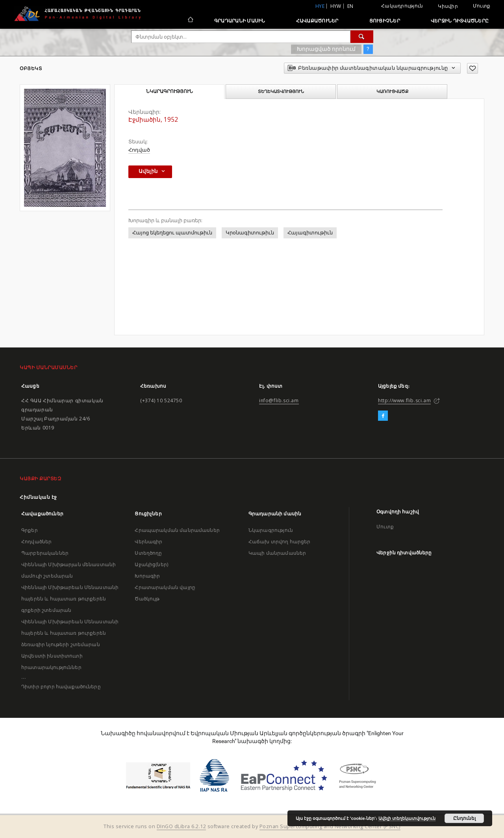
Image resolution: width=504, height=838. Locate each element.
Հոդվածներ (36, 542)
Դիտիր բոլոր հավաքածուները (61, 687)
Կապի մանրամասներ (277, 553)
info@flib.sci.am (279, 400)
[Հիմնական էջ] (190, 20)
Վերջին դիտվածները (460, 21)
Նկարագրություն (271, 530)
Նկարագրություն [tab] (170, 91)
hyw (336, 6)
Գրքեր (30, 530)
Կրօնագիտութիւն (250, 233)
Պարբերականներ (45, 553)
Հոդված (139, 150)
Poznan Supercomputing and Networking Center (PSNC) (330, 826)
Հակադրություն (402, 6)
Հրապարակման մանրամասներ (177, 530)
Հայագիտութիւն (310, 233)
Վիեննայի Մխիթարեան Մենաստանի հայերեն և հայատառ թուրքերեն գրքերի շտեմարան (70, 599)
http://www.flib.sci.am (404, 400)
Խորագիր (147, 576)
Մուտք (482, 6)
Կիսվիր (448, 6)
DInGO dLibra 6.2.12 (182, 826)
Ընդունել (464, 818)
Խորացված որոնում (326, 49)
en (350, 6)
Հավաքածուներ (317, 21)
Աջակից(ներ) (151, 564)
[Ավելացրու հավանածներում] (472, 68)
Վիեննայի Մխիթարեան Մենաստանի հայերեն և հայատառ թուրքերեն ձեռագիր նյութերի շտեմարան (70, 633)
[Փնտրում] (362, 37)
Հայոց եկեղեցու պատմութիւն (172, 233)
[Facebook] (383, 416)
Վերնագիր (148, 542)
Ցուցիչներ (385, 21)
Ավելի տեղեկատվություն (407, 818)
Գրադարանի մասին (240, 21)
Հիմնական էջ (38, 497)
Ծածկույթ (147, 599)
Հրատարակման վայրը (165, 587)
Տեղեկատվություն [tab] (281, 91)
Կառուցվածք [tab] (392, 91)
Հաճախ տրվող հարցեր (280, 542)
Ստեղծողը (148, 553)
